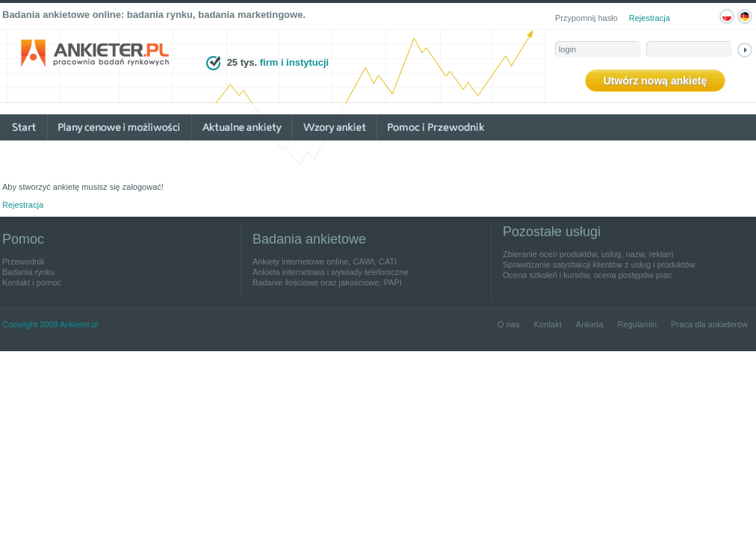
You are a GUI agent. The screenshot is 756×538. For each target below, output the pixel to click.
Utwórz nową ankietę (655, 81)
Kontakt (547, 324)
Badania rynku (28, 272)
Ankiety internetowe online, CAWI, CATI (325, 262)
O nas (508, 324)
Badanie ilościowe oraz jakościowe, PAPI (327, 282)
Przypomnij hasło (586, 18)
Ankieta (590, 324)
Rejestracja (650, 18)
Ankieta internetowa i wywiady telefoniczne (331, 272)
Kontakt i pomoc (32, 282)
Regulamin (638, 324)
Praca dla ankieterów (709, 324)
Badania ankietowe (309, 239)
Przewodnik (24, 262)
